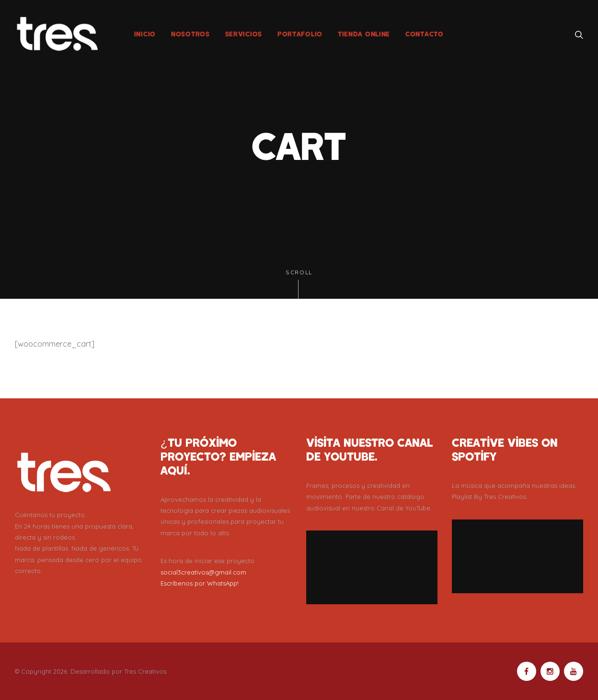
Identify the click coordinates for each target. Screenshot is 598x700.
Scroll (299, 284)
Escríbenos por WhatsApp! (200, 583)
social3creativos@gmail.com (203, 572)
